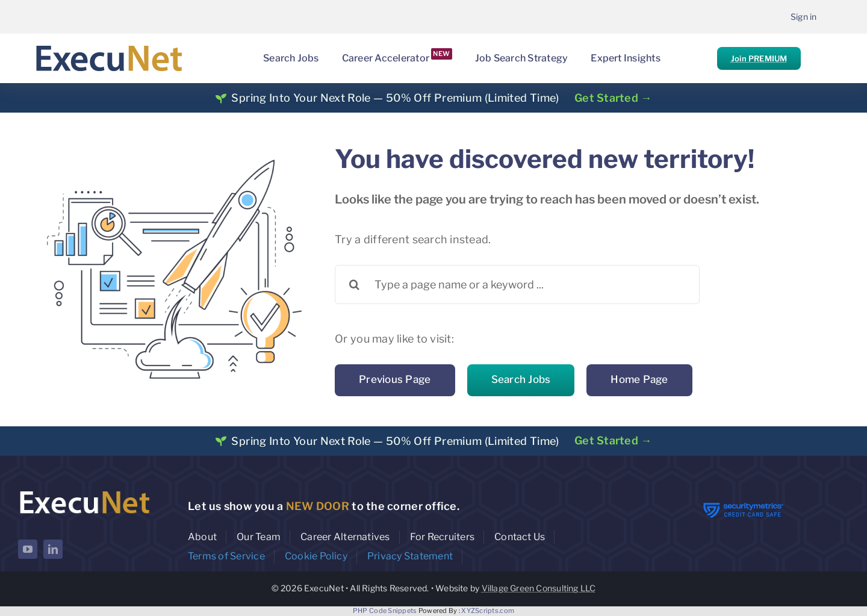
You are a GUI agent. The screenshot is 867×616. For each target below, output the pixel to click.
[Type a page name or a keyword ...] (517, 285)
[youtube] (28, 549)
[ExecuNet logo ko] (84, 491)
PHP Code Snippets (385, 611)
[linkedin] (53, 549)
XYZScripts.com (488, 611)
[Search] (354, 285)
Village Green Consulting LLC (539, 588)
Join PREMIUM (759, 58)
